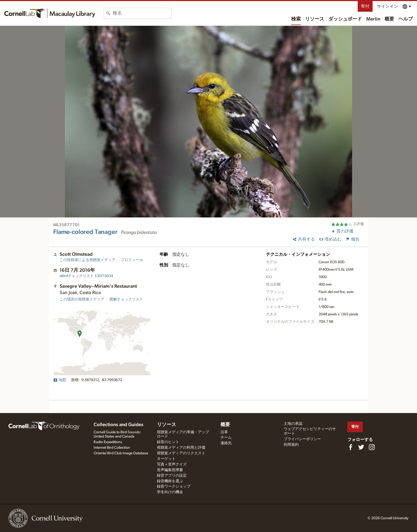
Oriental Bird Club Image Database (121, 453)
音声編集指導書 (170, 470)
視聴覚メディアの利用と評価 (181, 448)
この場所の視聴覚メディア (82, 299)
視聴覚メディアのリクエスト (181, 453)
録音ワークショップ (174, 486)
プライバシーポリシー (302, 439)
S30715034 (86, 276)
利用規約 (291, 445)
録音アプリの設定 (172, 476)
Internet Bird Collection (112, 448)
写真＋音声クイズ (172, 464)
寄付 (365, 6)
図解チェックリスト (126, 299)
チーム (226, 438)
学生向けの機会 (170, 492)
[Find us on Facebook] (351, 447)
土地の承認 (293, 424)
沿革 (224, 432)
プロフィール (132, 260)
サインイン (387, 6)
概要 (389, 19)
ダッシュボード (345, 19)
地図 (60, 380)
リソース (315, 19)
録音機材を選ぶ (170, 481)
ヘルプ (406, 19)
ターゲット (166, 459)
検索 (296, 19)
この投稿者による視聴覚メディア (87, 260)
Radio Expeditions (108, 442)
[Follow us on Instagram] (372, 447)
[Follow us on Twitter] (361, 447)
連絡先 (226, 443)
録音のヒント (168, 442)
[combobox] (142, 13)
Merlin (373, 19)
